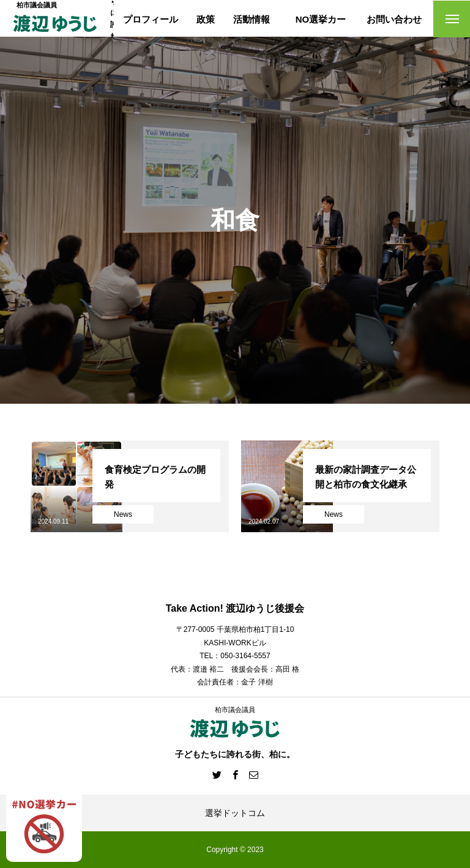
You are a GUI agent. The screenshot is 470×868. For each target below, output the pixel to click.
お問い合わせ (394, 19)
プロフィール (151, 19)
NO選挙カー (321, 19)
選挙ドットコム (235, 813)
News (123, 514)
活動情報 (252, 19)
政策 (206, 19)
